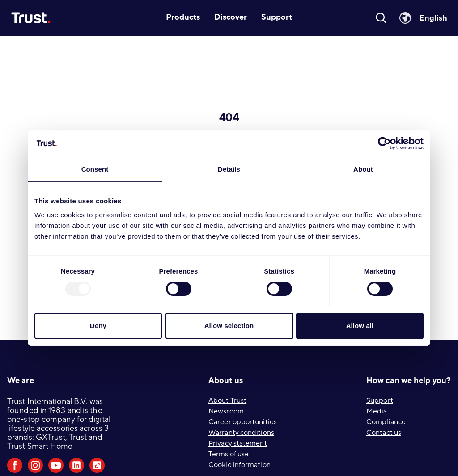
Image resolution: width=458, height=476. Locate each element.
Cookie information (240, 465)
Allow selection (229, 326)
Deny (98, 326)
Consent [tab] (95, 169)
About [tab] (363, 169)
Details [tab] (229, 169)
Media (377, 411)
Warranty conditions (241, 433)
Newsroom (226, 411)
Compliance (386, 422)
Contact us (384, 433)
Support (380, 400)
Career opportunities (243, 422)
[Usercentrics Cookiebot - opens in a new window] (384, 143)
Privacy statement (238, 443)
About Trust (227, 400)
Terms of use (229, 454)
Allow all (360, 326)
